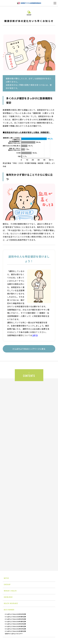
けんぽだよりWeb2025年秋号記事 (16, 614)
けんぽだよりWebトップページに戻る (29, 349)
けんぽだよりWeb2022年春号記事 (16, 631)
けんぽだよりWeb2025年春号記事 (16, 617)
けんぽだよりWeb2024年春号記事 (16, 621)
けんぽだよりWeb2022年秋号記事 (16, 629)
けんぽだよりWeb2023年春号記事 (16, 626)
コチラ (35, 335)
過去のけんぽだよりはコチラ (14, 634)
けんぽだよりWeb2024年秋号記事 (16, 619)
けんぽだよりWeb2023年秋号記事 (16, 624)
